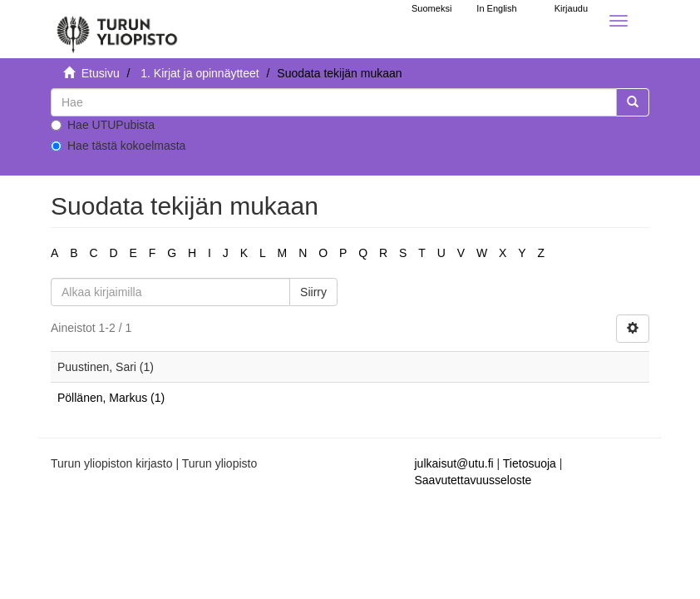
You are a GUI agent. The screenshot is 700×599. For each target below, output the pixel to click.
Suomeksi (431, 8)
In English (496, 8)
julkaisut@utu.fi (454, 463)
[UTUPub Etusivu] (117, 29)
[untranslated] (334, 102)
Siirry (313, 292)
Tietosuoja (530, 463)
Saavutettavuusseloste (473, 480)
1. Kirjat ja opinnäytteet (200, 73)
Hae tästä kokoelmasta (118, 146)
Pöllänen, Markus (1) (111, 398)
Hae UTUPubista (103, 125)
